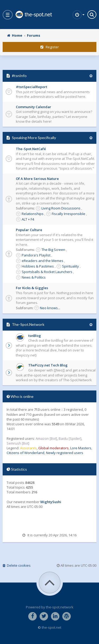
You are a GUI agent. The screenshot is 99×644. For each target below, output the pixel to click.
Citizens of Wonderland (25, 453)
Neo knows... (50, 308)
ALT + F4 (28, 219)
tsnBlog (35, 336)
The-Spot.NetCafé (31, 149)
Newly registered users (65, 453)
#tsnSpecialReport (32, 87)
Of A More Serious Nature (37, 179)
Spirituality (70, 266)
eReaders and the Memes (43, 261)
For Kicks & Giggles (32, 288)
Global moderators (53, 448)
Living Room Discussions (61, 208)
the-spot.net (34, 15)
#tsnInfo (19, 76)
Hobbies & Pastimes (38, 266)
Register (50, 47)
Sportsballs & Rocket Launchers (47, 272)
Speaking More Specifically (34, 138)
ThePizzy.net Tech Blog (48, 365)
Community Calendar (34, 107)
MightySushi (51, 502)
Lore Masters (81, 448)
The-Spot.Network (28, 324)
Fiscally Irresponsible (69, 214)
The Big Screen (53, 250)
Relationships (33, 214)
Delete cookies (17, 565)
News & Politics (34, 277)
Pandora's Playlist (36, 255)
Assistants (28, 448)
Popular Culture (29, 230)
